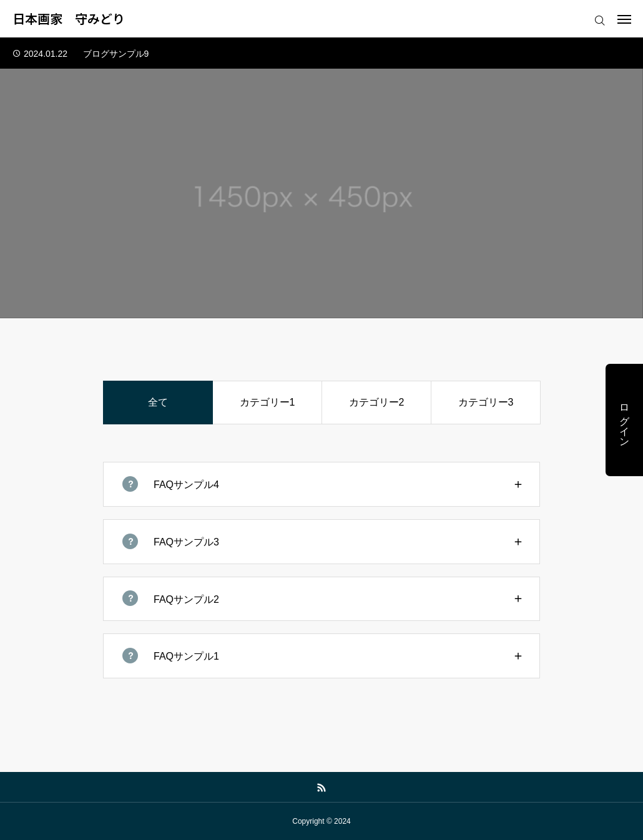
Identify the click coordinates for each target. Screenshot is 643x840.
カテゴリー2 (377, 402)
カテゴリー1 (268, 402)
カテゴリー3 (486, 402)
